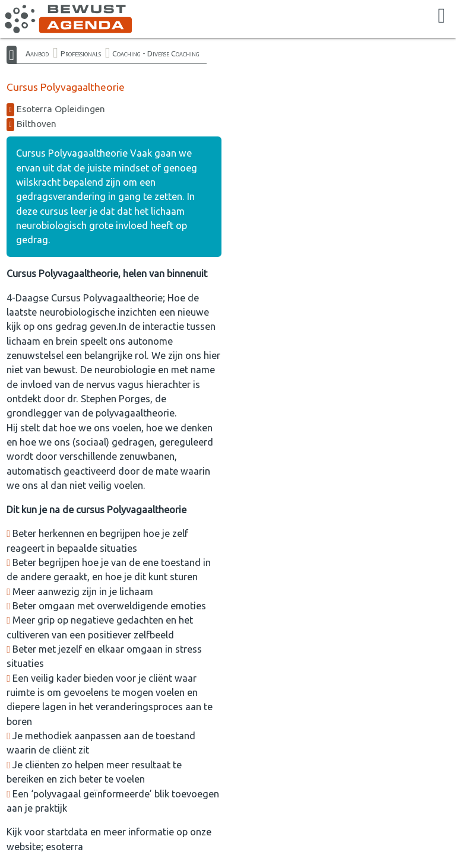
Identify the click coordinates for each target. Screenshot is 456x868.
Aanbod (37, 53)
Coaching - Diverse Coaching (156, 53)
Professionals (81, 53)
